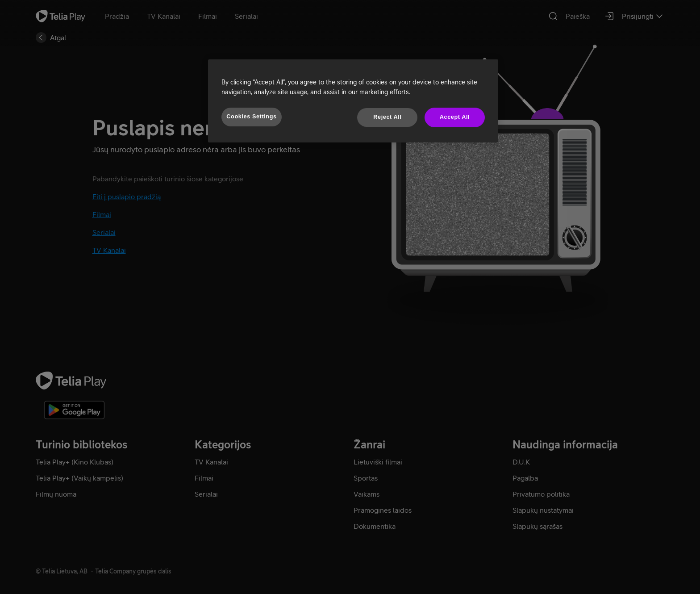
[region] (353, 101)
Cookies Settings (251, 117)
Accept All (455, 117)
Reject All (387, 117)
